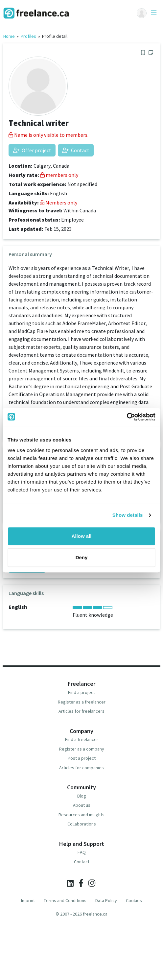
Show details (128, 515)
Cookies (134, 900)
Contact (76, 150)
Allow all (82, 536)
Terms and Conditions (65, 900)
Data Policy (106, 900)
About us (82, 805)
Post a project (82, 758)
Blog (82, 796)
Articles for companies (81, 768)
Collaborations (82, 824)
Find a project (81, 692)
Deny (82, 557)
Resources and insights (81, 815)
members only (59, 175)
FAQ (82, 852)
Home (9, 36)
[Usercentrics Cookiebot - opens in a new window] (127, 417)
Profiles (28, 36)
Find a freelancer (82, 739)
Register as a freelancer (82, 702)
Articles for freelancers (81, 711)
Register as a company (82, 749)
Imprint (28, 900)
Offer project (32, 150)
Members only (58, 203)
